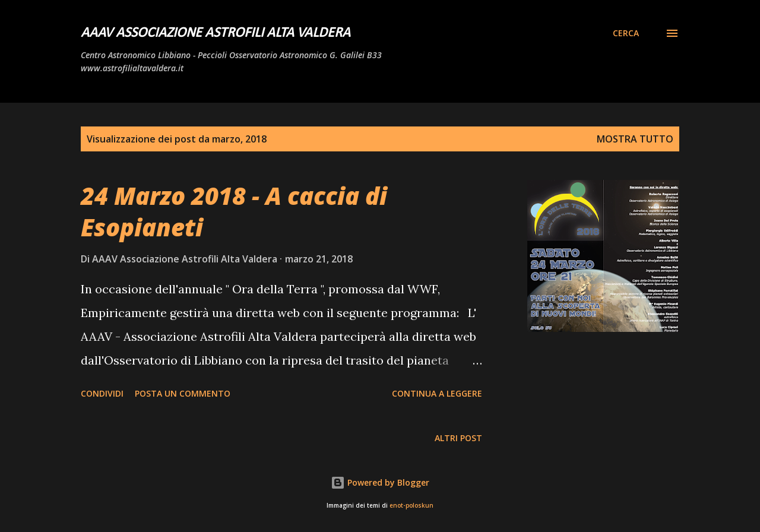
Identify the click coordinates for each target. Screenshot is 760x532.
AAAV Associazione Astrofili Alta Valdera (216, 33)
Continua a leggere (437, 393)
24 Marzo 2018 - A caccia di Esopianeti (234, 211)
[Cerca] (626, 33)
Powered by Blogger (380, 482)
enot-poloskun (411, 506)
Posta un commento (183, 393)
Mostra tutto (635, 139)
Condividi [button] (102, 393)
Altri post (458, 438)
